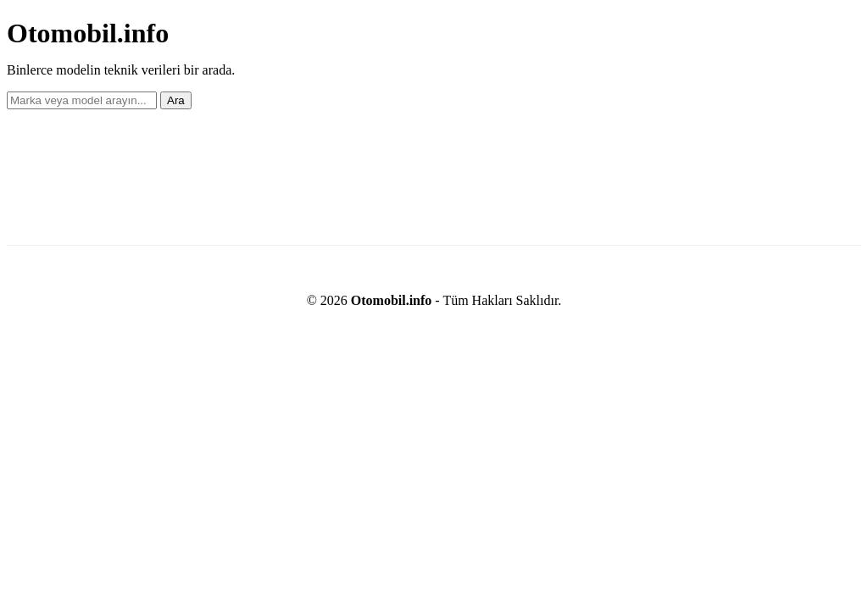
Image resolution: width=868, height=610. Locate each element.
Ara (176, 100)
